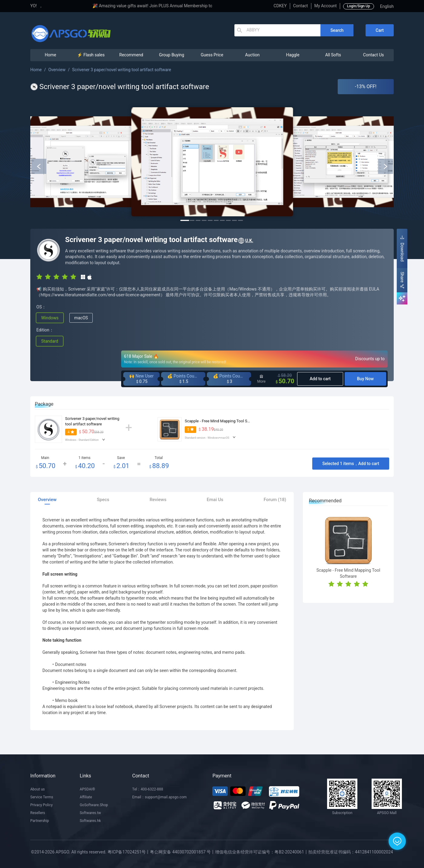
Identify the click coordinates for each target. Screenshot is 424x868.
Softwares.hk (90, 821)
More (261, 379)
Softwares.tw (90, 813)
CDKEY (280, 6)
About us (38, 789)
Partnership (40, 821)
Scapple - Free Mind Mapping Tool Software (223, 421)
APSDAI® (87, 789)
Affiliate (86, 797)
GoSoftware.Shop (94, 805)
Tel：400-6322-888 (148, 789)
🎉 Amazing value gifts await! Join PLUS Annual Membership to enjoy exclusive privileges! (198, 6)
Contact (301, 6)
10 (240, 220)
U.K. (245, 241)
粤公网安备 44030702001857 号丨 (182, 852)
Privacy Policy (41, 805)
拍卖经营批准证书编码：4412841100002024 (351, 852)
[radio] (39, 277)
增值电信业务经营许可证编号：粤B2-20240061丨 (262, 852)
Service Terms (42, 797)
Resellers (38, 813)
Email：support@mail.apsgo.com (160, 797)
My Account (326, 6)
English (387, 6)
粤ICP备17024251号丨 (129, 852)
